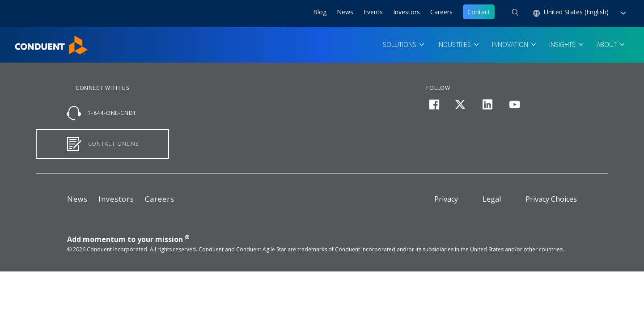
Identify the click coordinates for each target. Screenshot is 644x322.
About (608, 44)
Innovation (511, 44)
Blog (320, 12)
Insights (563, 44)
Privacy (446, 199)
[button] (515, 13)
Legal (492, 199)
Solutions (400, 44)
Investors (407, 12)
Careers (441, 12)
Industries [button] (455, 44)
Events (373, 12)
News (345, 12)
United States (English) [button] (577, 12)
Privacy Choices (551, 199)
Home (23, 41)
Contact (479, 12)
